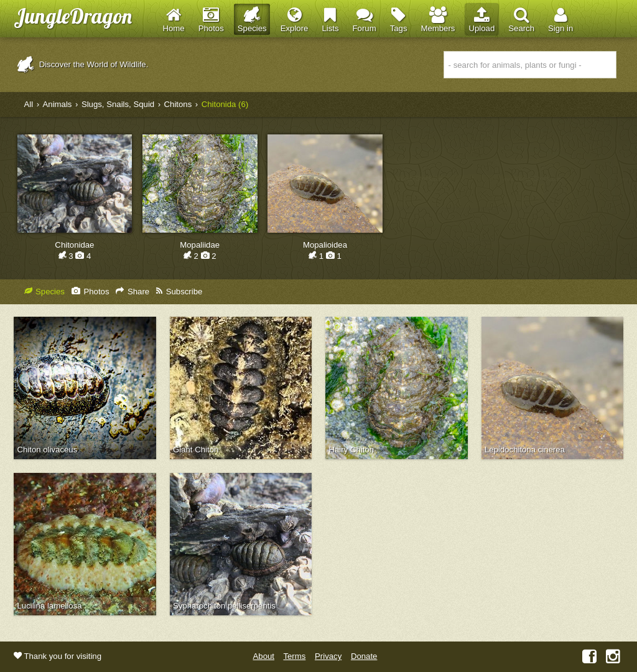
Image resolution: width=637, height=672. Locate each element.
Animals (58, 104)
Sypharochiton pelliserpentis (224, 606)
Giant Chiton (196, 450)
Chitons (178, 104)
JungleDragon (73, 16)
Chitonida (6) (225, 104)
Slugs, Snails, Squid (118, 104)
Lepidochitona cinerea (525, 450)
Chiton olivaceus (48, 450)
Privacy (328, 656)
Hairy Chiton (352, 450)
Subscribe (179, 292)
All (29, 104)
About (264, 656)
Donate (364, 656)
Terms (294, 656)
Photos (91, 292)
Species (44, 292)
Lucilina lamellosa (50, 606)
